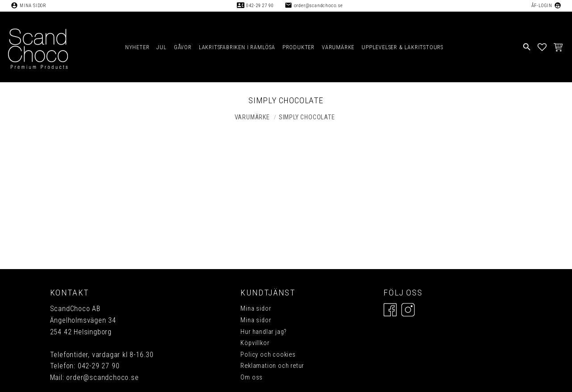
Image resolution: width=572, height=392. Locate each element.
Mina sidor (33, 6)
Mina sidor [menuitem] (256, 309)
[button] (542, 47)
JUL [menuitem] (161, 47)
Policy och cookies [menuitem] (268, 355)
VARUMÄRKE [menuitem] (338, 47)
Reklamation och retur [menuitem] (272, 366)
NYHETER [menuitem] (137, 47)
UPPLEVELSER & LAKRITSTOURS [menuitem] (402, 47)
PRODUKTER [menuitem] (299, 47)
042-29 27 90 (260, 6)
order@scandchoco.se (318, 6)
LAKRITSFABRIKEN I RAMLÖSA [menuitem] (237, 47)
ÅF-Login (542, 6)
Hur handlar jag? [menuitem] (264, 332)
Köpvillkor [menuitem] (255, 343)
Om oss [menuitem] (252, 377)
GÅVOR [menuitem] (183, 47)
